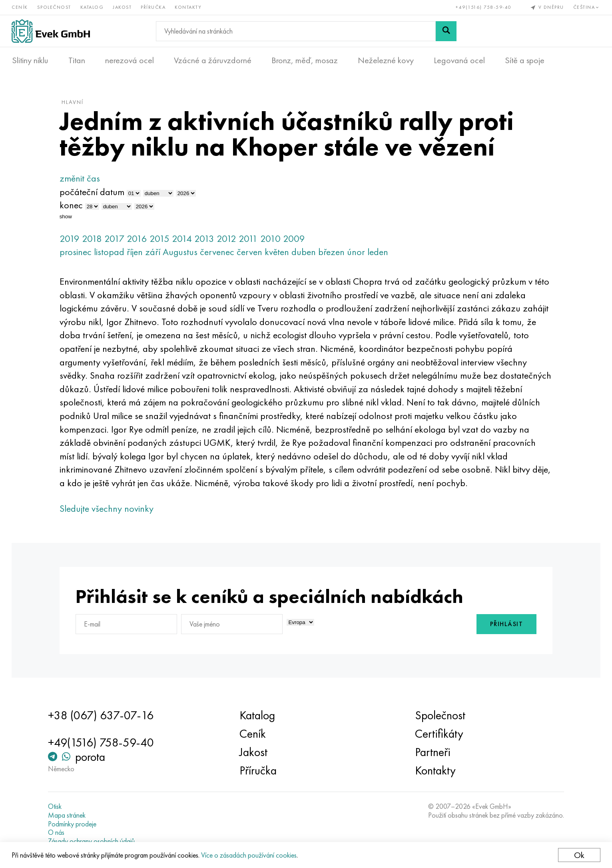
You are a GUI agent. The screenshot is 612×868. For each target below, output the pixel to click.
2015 (161, 240)
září (155, 253)
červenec (219, 253)
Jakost (123, 7)
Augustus (182, 253)
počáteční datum (94, 193)
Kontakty (188, 7)
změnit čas (82, 180)
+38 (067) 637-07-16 (102, 716)
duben (306, 253)
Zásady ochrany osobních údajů (93, 841)
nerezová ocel (130, 60)
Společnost (55, 7)
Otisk (56, 807)
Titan (77, 60)
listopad (111, 253)
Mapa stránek (68, 815)
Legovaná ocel (459, 60)
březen (333, 253)
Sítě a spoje (525, 60)
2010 (272, 240)
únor (358, 253)
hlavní (75, 104)
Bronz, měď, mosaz (305, 60)
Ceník (20, 7)
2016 (139, 240)
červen (251, 253)
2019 (72, 240)
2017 (116, 240)
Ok (579, 855)
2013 (206, 240)
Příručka (153, 7)
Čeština (586, 7)
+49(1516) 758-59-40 (484, 7)
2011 (250, 240)
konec (73, 207)
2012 (228, 240)
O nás (58, 832)
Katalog (93, 7)
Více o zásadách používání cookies (249, 855)
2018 (94, 240)
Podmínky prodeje (74, 824)
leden (380, 253)
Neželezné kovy (386, 60)
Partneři (432, 752)
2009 (296, 240)
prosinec (78, 253)
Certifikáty (438, 734)
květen (279, 253)
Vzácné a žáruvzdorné (213, 60)
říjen (137, 253)
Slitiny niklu (30, 60)
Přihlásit (504, 626)
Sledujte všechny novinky (109, 510)
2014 (184, 240)
